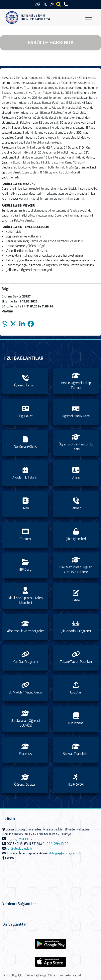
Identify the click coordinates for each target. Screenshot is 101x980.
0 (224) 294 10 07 (19, 839)
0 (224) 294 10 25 (55, 844)
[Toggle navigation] (89, 17)
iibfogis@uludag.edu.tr (65, 853)
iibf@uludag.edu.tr (19, 849)
